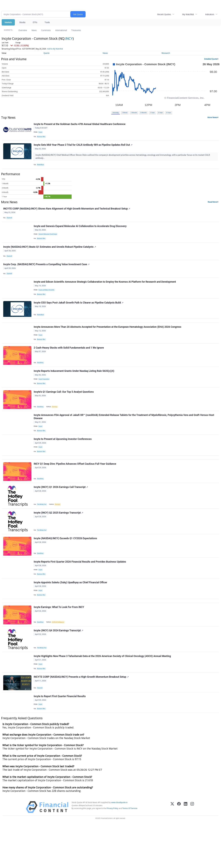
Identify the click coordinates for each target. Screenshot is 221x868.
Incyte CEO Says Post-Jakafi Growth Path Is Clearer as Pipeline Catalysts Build (79, 315)
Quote (47, 53)
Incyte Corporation (45, 398)
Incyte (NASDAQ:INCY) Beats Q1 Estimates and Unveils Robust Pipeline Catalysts (50, 254)
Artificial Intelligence (60, 659)
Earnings (56, 427)
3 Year (160, 112)
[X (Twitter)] (172, 851)
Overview (23, 30)
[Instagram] (192, 851)
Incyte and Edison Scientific (47, 301)
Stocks (22, 22)
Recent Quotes (164, 14)
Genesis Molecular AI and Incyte (49, 240)
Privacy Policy (112, 853)
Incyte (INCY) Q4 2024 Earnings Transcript (59, 669)
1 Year (152, 112)
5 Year (169, 112)
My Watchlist (188, 14)
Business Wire (42, 138)
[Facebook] (179, 851)
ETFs (35, 22)
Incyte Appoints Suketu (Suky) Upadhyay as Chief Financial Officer (71, 616)
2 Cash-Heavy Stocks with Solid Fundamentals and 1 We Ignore (69, 365)
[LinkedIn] (186, 851)
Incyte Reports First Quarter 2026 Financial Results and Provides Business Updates (80, 593)
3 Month (143, 112)
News (34, 30)
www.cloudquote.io (119, 847)
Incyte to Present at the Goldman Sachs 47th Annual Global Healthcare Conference (80, 125)
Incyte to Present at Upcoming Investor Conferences (63, 463)
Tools (47, 22)
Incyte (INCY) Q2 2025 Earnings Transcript (59, 542)
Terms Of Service (130, 853)
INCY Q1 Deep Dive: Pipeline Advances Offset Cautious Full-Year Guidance (75, 491)
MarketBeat (41, 167)
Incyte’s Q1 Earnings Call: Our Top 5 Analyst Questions (64, 412)
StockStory (41, 380)
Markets (8, 22)
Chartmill (10, 222)
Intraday (116, 112)
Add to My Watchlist (55, 49)
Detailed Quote (211, 59)
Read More (212, 205)
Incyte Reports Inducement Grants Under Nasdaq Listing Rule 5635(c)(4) (74, 389)
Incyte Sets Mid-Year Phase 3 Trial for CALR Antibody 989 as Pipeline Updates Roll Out (83, 147)
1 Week (125, 112)
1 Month (134, 112)
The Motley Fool (43, 532)
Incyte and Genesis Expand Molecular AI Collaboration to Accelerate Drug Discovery (81, 232)
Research (166, 53)
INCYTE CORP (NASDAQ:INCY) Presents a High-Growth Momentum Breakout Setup (82, 718)
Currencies (46, 30)
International (61, 30)
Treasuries (76, 30)
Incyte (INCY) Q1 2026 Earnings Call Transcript (61, 515)
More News (212, 117)
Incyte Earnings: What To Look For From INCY (59, 644)
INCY (69, 38)
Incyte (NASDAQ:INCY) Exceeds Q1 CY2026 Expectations (66, 569)
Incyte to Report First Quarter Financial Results (60, 739)
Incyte (41, 133)
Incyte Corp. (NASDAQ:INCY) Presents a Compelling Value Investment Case (47, 273)
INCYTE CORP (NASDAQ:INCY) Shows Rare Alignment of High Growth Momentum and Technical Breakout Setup (67, 213)
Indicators (210, 14)
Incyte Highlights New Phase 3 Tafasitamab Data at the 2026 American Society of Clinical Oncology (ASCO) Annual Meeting (103, 696)
